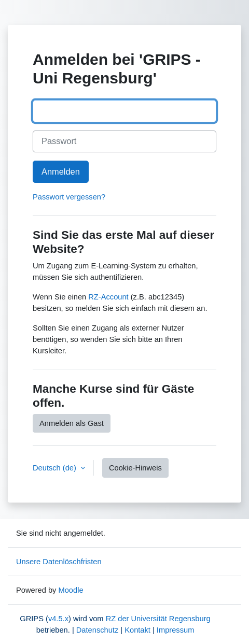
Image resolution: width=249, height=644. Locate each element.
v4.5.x (58, 619)
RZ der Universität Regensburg (158, 619)
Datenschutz (97, 630)
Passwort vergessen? (69, 197)
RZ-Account (108, 297)
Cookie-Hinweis (135, 468)
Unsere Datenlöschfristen (59, 562)
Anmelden (61, 171)
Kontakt (137, 630)
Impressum (175, 630)
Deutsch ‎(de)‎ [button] (56, 468)
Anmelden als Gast (72, 423)
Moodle (71, 590)
